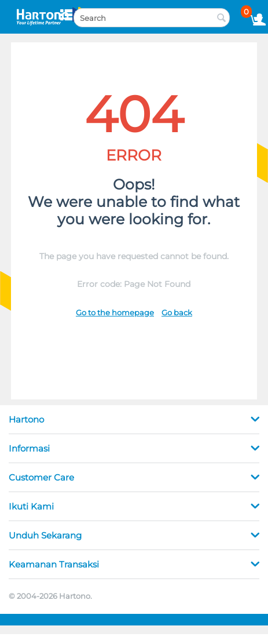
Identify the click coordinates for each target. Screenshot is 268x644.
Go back (177, 312)
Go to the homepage (115, 312)
